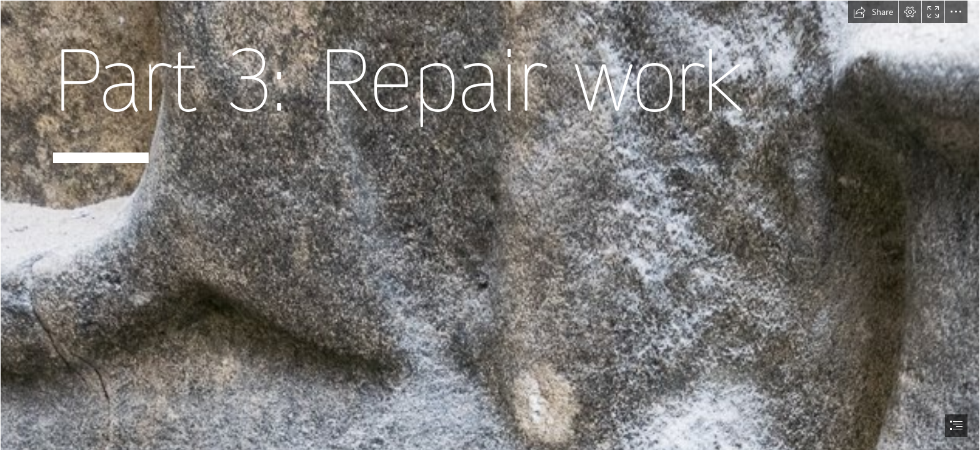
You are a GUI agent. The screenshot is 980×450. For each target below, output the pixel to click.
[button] (873, 12)
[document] (490, 225)
